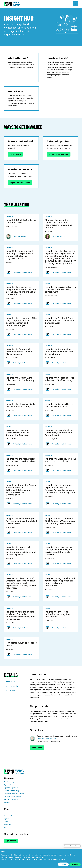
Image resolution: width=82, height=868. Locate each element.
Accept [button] (75, 864)
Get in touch (9, 691)
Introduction (9, 682)
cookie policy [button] (40, 857)
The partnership (11, 686)
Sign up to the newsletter (59, 154)
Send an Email (15, 154)
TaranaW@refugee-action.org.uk (49, 739)
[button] (76, 4)
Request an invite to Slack (20, 183)
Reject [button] (63, 864)
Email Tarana (37, 748)
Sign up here (11, 841)
